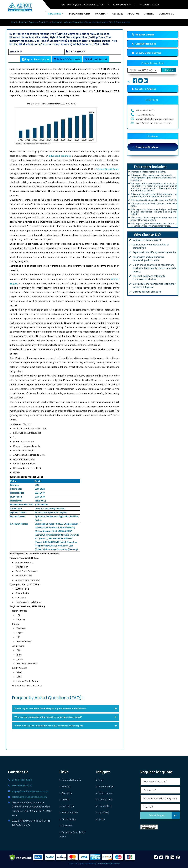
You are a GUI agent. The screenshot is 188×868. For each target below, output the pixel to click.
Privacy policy (69, 819)
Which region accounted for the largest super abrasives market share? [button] (66, 709)
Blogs (101, 780)
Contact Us (68, 806)
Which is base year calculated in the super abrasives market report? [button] (66, 726)
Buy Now (169, 70)
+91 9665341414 (22, 785)
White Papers (106, 793)
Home (14, 22)
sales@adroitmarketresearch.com (29, 797)
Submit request (164, 815)
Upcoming (104, 812)
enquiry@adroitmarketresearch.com (30, 791)
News (102, 819)
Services (66, 786)
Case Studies (105, 799)
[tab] (66, 709)
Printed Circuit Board (108, 169)
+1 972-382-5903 (22, 780)
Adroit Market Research (108, 863)
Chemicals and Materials (50, 22)
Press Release (106, 786)
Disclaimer (67, 826)
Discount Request (144, 44)
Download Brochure (145, 147)
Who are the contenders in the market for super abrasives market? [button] (66, 717)
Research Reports (28, 22)
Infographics (105, 806)
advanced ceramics (60, 156)
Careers (66, 799)
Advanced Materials (74, 22)
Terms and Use (70, 812)
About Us (67, 793)
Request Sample (143, 35)
